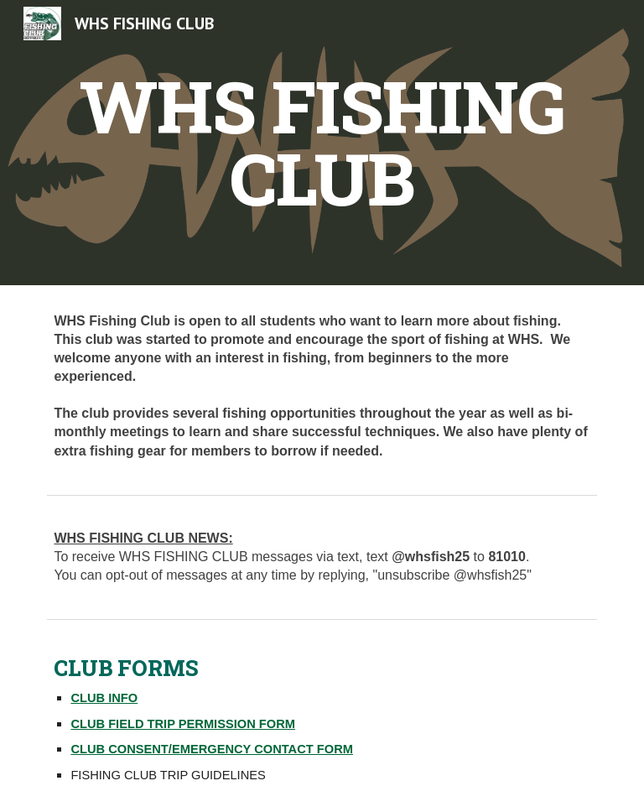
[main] (322, 143)
